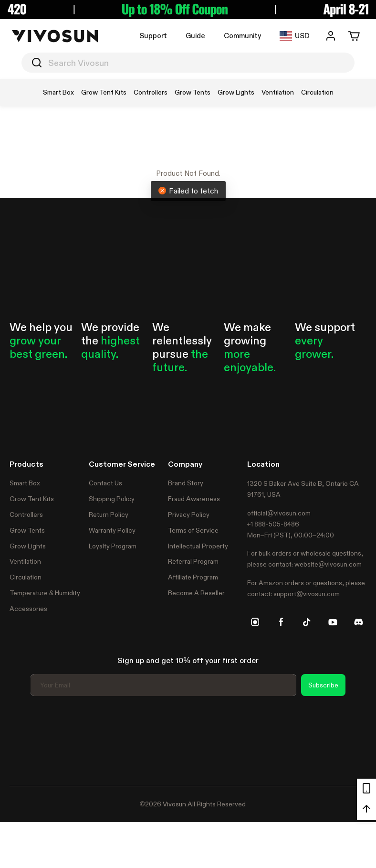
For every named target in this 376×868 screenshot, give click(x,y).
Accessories (28, 609)
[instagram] (255, 622)
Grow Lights (28, 546)
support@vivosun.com (307, 594)
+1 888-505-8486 (273, 524)
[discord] (358, 622)
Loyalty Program (113, 546)
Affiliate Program (193, 577)
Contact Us (105, 483)
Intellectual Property (198, 546)
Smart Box (25, 483)
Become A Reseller (196, 593)
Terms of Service (193, 530)
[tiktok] (307, 622)
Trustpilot (24, 739)
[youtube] (333, 622)
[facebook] (281, 622)
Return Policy (109, 514)
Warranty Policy (112, 530)
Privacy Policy (189, 514)
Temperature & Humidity (45, 593)
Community (242, 36)
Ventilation (25, 561)
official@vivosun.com (279, 513)
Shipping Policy (112, 499)
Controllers (26, 514)
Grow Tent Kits (32, 499)
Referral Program (193, 561)
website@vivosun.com (328, 564)
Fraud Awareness (194, 499)
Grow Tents (27, 530)
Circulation (26, 577)
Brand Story (186, 483)
